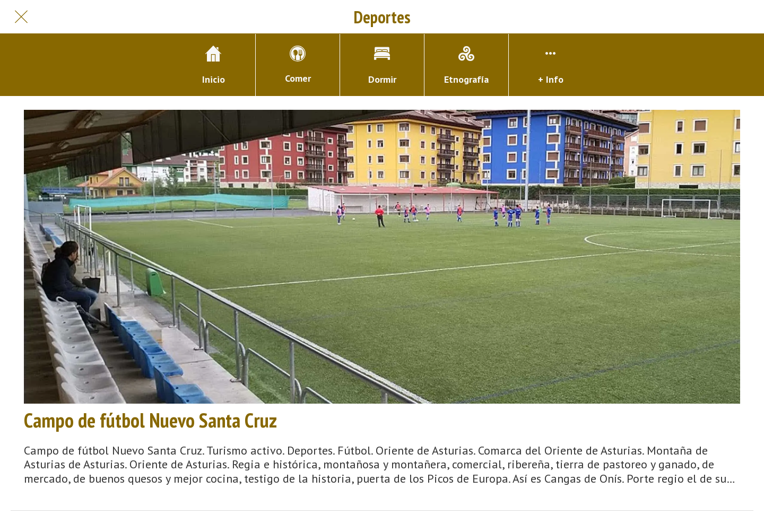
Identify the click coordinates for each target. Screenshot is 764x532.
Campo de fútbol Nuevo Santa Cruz (150, 420)
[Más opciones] (551, 65)
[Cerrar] (21, 17)
